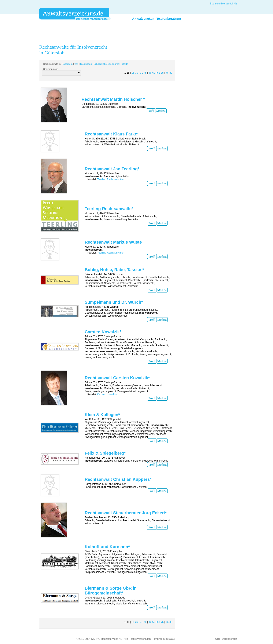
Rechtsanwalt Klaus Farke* (112, 134)
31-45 (143, 73)
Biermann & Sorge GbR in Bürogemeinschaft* (111, 591)
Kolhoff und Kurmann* (107, 547)
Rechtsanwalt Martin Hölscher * (113, 99)
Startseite (215, 4)
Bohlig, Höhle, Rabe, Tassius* (114, 270)
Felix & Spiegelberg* (105, 453)
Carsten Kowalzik (107, 394)
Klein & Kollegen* (102, 415)
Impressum (161, 639)
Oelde (125, 64)
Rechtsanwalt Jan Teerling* (112, 169)
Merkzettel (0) (229, 4)
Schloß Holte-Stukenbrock (107, 64)
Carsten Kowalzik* (103, 332)
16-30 (135, 73)
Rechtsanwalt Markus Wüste (113, 242)
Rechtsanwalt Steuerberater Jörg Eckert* (126, 513)
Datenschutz (229, 639)
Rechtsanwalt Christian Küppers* (118, 479)
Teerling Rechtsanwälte (110, 179)
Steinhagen (86, 64)
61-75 (160, 73)
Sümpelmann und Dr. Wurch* (114, 302)
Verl (76, 64)
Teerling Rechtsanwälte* (109, 209)
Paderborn (67, 64)
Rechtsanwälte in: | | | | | (86, 64)
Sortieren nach (51, 69)
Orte (218, 639)
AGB (172, 639)
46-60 (152, 73)
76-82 (169, 73)
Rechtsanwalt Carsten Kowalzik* (117, 378)
